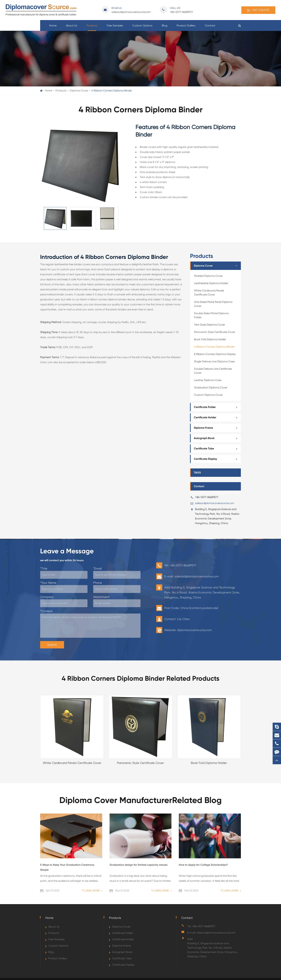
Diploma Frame (217, 428)
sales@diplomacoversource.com (126, 10)
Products (92, 27)
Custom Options (142, 27)
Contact (210, 27)
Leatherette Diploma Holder (211, 283)
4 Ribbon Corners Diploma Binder (112, 90)
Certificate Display (217, 459)
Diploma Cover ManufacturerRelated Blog (140, 800)
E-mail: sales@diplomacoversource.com (211, 933)
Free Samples (115, 27)
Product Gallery (186, 27)
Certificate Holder (217, 417)
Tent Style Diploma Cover (209, 325)
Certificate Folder (217, 407)
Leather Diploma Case (208, 380)
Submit (52, 645)
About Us (72, 27)
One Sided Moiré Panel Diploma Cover (213, 304)
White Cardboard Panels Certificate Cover (209, 293)
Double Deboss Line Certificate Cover (213, 371)
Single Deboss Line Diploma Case (214, 361)
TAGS (197, 473)
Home (53, 27)
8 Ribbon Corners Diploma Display (215, 354)
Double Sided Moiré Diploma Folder (211, 315)
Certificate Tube (217, 449)
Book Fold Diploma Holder (210, 339)
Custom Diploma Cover (208, 395)
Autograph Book (217, 438)
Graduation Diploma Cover (211, 387)
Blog (165, 27)
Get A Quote (258, 10)
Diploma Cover (79, 90)
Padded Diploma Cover (208, 276)
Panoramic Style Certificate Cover (215, 332)
